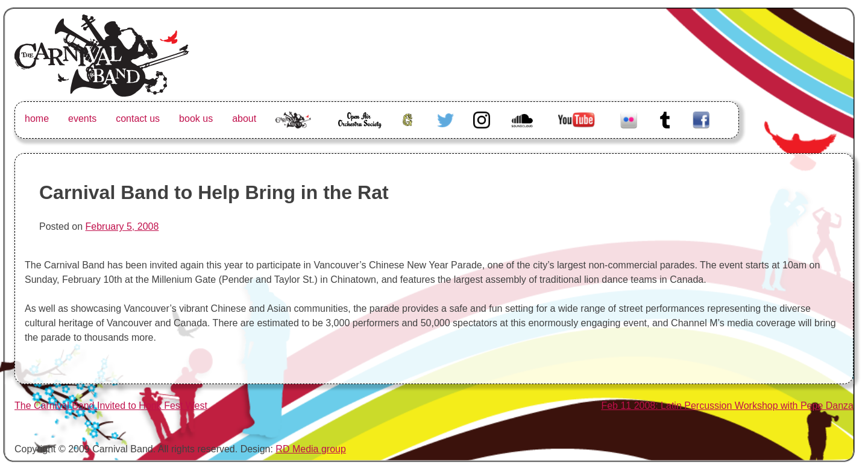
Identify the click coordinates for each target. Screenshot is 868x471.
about (244, 119)
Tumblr (665, 119)
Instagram (482, 119)
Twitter (445, 119)
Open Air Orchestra (359, 126)
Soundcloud (524, 119)
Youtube (575, 119)
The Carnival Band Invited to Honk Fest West (111, 406)
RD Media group (311, 449)
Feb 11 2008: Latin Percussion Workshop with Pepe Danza (727, 406)
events (82, 119)
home (37, 119)
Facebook (701, 119)
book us (196, 119)
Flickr (629, 119)
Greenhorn (409, 119)
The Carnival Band (293, 133)
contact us (138, 119)
